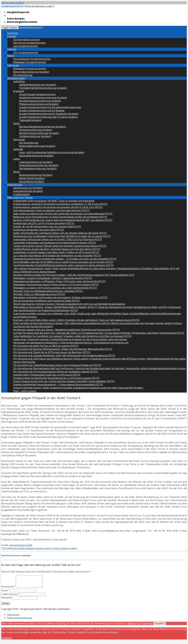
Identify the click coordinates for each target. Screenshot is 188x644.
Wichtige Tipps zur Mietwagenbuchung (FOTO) (39, 294)
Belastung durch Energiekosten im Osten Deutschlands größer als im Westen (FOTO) (60, 217)
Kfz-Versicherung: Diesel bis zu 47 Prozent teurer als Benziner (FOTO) (52, 352)
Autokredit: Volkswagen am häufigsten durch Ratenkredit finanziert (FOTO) (54, 243)
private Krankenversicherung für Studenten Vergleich (49, 114)
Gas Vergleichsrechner (26, 46)
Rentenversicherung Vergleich (36, 175)
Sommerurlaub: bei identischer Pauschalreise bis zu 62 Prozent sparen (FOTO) (56, 378)
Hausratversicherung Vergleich (36, 156)
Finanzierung (15, 185)
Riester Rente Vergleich (32, 178)
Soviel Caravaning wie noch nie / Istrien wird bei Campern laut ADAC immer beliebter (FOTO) (64, 381)
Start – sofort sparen (25, 391)
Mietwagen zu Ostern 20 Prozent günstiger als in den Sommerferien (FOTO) (55, 288)
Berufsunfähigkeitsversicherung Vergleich (43, 127)
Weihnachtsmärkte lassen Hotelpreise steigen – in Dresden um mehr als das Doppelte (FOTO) (65, 259)
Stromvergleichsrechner (27, 40)
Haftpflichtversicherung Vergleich (38, 85)
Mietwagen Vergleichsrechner (30, 62)
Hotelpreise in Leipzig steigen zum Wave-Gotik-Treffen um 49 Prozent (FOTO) (56, 252)
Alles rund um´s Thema (20, 198)
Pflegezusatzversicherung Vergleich (39, 104)
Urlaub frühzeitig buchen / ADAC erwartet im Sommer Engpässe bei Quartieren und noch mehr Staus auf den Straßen (78, 388)
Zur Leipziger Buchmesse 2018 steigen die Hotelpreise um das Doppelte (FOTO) (57, 256)
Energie (12, 36)
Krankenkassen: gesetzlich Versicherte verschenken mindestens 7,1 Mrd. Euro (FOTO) (60, 204)
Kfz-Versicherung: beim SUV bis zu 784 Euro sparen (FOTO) (46, 346)
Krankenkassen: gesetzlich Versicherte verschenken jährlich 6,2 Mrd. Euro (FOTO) (58, 207)
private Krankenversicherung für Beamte (42, 110)
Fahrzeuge (13, 65)
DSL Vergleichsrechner (26, 52)
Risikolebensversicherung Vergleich (39, 165)
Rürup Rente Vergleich (32, 181)
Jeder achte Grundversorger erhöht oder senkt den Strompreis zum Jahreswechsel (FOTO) (63, 214)
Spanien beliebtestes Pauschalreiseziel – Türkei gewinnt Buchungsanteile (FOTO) (58, 384)
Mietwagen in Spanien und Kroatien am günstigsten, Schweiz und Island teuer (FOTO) (60, 297)
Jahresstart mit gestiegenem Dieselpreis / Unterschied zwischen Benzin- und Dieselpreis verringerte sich (71, 343)
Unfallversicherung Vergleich (35, 136)
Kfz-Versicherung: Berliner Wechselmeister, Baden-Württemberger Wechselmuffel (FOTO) (63, 349)
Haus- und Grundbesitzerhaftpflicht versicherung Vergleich (52, 152)
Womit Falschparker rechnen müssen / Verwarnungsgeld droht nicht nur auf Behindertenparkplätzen (69, 304)
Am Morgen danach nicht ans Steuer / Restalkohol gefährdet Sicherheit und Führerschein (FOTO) (67, 330)
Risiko (17, 123)
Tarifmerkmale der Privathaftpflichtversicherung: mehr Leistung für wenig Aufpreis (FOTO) (63, 265)
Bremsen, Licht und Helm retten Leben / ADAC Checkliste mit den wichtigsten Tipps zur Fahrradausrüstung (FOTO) (76, 320)
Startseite (13, 33)
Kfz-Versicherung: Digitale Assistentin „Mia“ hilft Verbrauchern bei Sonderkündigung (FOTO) (64, 355)
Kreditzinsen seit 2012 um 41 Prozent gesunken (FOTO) (44, 223)
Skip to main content (13, 3)
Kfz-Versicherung (23, 75)
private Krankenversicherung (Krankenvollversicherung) (50, 107)
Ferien (11, 56)
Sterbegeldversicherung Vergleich (38, 169)
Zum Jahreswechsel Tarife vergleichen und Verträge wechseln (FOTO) (51, 210)
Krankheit (19, 91)
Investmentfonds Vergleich (28, 191)
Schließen (7, 640)
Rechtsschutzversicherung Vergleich (39, 133)
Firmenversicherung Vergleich (36, 130)
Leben (17, 159)
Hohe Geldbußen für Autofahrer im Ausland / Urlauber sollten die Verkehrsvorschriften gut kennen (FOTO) (72, 336)
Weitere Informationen (140, 626)
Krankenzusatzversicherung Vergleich (40, 101)
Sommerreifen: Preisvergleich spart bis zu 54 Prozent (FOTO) (47, 375)
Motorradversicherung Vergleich (31, 72)
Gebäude (18, 149)
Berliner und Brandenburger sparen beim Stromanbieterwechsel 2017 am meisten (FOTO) (63, 220)
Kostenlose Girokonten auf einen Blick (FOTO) (39, 230)
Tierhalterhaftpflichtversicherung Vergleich (43, 88)
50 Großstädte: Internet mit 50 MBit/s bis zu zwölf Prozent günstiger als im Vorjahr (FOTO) (63, 262)
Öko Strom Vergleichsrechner (30, 43)
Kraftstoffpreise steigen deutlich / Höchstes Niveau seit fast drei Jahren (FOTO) (57, 249)
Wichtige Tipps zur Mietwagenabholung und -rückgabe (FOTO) (48, 291)
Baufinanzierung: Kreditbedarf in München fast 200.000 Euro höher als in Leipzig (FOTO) (62, 236)
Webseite (6, 600)
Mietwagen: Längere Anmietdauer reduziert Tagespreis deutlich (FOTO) (53, 278)
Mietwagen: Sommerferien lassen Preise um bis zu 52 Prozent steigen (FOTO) (56, 285)
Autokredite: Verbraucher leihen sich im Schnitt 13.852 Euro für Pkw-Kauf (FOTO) (58, 239)
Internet (12, 49)
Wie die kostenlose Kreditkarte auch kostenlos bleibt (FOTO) (46, 301)
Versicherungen (16, 78)
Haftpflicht (19, 81)
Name (5, 593)
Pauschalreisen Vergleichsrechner (32, 59)
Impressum (13, 617)
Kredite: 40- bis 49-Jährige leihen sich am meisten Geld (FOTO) (47, 227)
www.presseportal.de (21, 545)
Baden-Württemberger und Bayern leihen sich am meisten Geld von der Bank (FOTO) (60, 233)
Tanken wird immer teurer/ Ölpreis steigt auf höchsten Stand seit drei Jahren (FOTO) (60, 246)
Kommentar (9, 589)
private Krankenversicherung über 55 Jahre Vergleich (48, 117)
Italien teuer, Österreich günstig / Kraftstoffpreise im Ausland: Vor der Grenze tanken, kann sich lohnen (70, 339)
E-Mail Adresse (10, 596)
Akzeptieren (160, 626)
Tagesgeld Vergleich (30, 120)
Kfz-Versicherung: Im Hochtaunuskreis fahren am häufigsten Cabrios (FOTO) (56, 372)
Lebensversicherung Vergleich (36, 162)
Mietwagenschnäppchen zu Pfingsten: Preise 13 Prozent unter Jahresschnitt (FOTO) (59, 281)
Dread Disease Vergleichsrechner (37, 94)
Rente (16, 172)
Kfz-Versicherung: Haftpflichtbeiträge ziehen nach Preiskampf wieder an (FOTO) (57, 365)
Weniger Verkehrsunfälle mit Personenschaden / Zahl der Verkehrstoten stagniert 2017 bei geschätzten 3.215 (74, 275)
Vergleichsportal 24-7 (31, 27)
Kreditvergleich (22, 194)
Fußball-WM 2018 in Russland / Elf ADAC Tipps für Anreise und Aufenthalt (54, 201)
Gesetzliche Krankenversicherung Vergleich (43, 98)
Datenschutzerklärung (20, 620)
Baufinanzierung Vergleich (28, 188)
